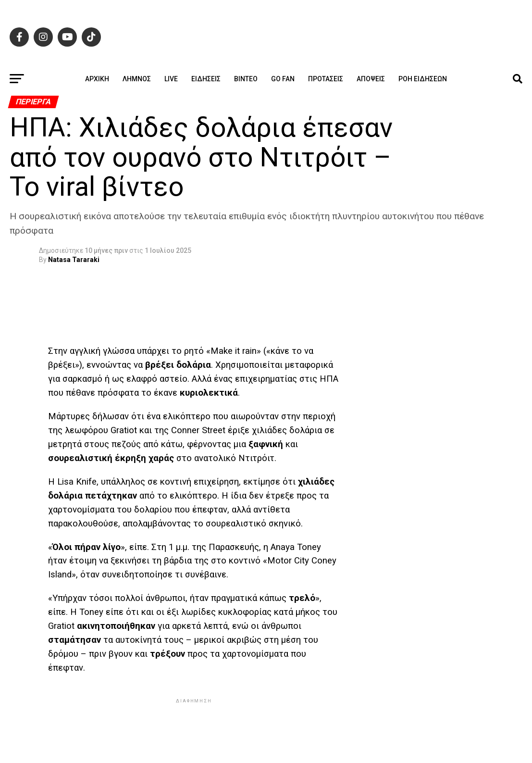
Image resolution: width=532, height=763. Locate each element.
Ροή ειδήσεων (423, 79)
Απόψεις (371, 79)
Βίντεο (246, 79)
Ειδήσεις (206, 79)
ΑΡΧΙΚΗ (97, 79)
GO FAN (283, 79)
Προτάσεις (326, 79)
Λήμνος (137, 79)
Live (171, 79)
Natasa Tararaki (74, 260)
